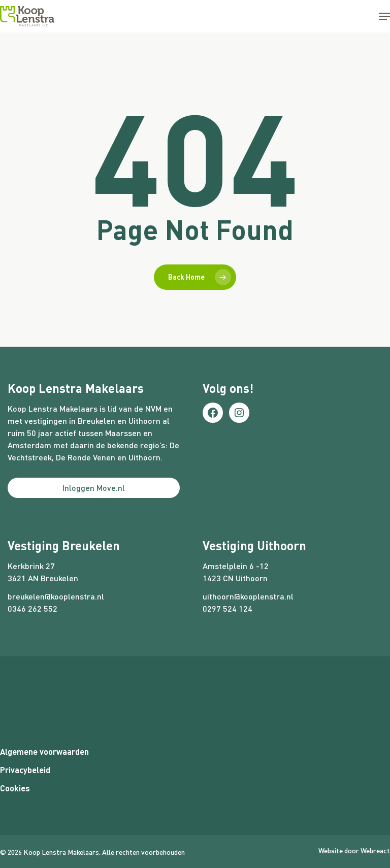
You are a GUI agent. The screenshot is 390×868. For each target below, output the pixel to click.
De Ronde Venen (86, 457)
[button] (384, 16)
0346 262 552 (32, 608)
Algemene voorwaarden (44, 752)
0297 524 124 (227, 608)
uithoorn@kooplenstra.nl (248, 596)
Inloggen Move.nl (94, 488)
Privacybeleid (25, 770)
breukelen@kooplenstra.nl (56, 596)
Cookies (15, 788)
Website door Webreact (354, 850)
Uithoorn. (145, 457)
